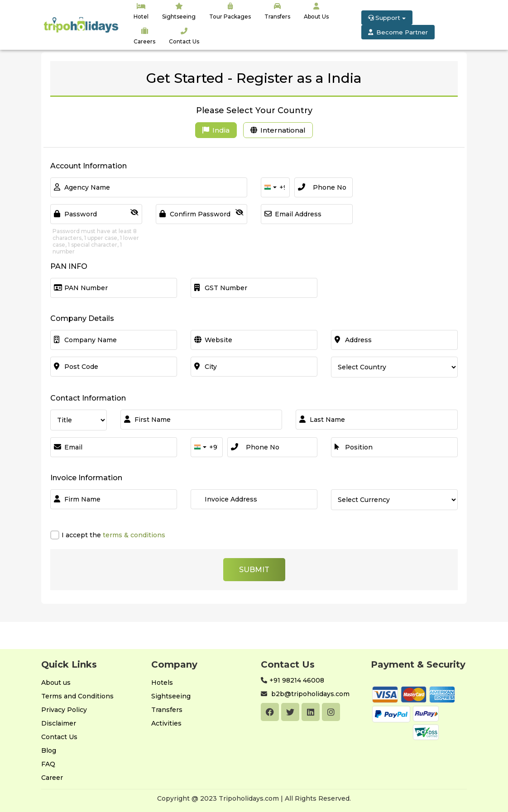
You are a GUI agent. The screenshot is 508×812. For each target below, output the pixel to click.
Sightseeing (171, 696)
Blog (49, 750)
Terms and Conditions (77, 696)
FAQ (48, 764)
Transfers (167, 710)
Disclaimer (59, 723)
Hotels (162, 683)
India (216, 130)
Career (52, 778)
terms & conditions (133, 535)
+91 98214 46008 (297, 680)
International (278, 130)
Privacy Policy (64, 710)
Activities (166, 723)
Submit (254, 570)
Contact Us (59, 737)
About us (56, 683)
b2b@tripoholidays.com (309, 694)
